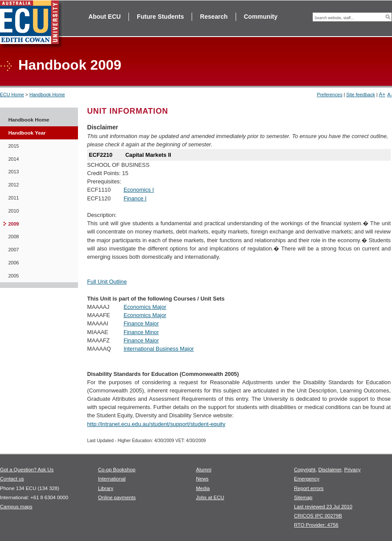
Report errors (309, 488)
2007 (14, 250)
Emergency (307, 479)
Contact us (12, 479)
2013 (14, 172)
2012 (14, 185)
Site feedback (361, 95)
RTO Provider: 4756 (316, 525)
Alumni (204, 470)
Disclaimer (330, 470)
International (112, 479)
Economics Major (145, 307)
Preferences (329, 95)
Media (203, 488)
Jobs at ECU (210, 497)
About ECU (105, 17)
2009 (14, 224)
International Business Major (159, 349)
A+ (382, 95)
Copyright (305, 470)
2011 (14, 198)
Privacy (352, 470)
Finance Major (141, 323)
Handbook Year (27, 133)
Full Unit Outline (107, 282)
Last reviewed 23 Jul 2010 (323, 507)
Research (214, 17)
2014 (14, 159)
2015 (14, 146)
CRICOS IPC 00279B (318, 516)
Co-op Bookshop (117, 470)
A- (390, 95)
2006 (14, 263)
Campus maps (16, 507)
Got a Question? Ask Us (27, 470)
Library (106, 488)
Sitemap (303, 497)
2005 (14, 276)
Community (261, 17)
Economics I (139, 190)
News (202, 479)
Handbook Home (47, 95)
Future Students (160, 17)
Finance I (135, 198)
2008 (14, 237)
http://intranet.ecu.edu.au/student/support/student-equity (156, 424)
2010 (14, 211)
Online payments (117, 497)
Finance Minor (141, 332)
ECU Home (12, 95)
